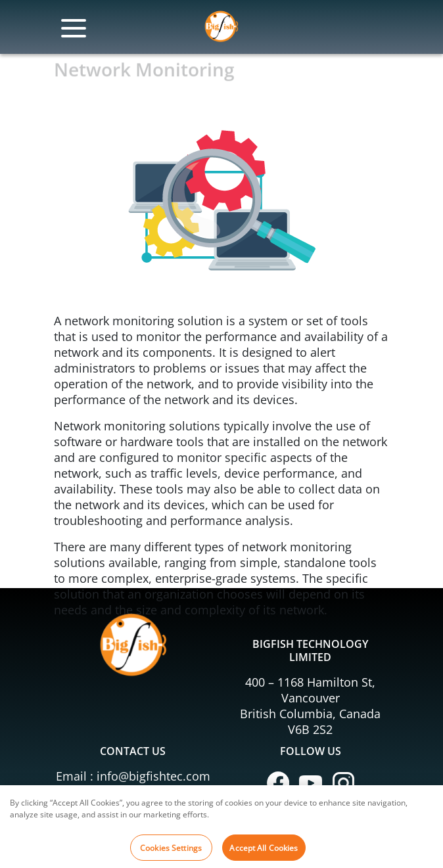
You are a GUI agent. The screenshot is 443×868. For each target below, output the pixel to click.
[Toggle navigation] (74, 33)
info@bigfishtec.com (153, 776)
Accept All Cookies (264, 851)
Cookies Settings (171, 851)
